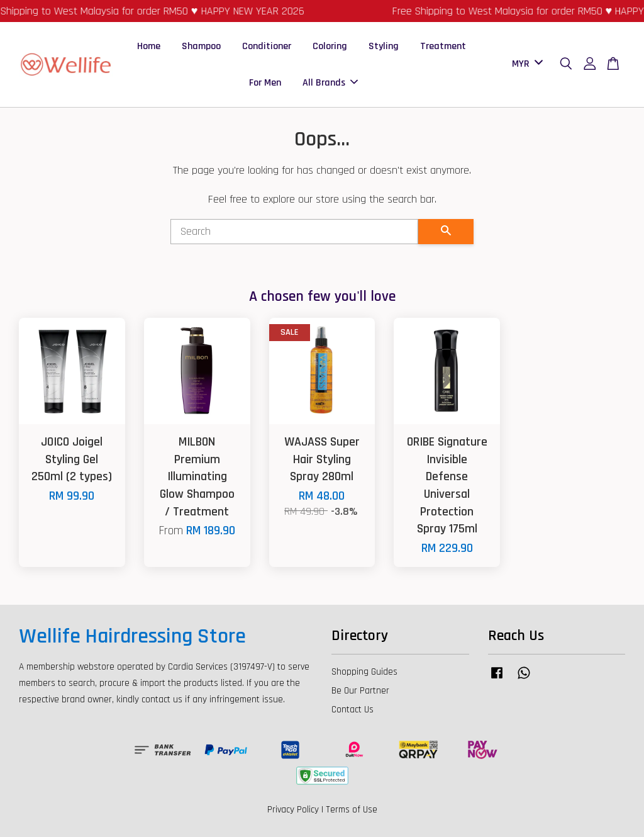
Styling (384, 46)
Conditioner (267, 46)
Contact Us (353, 710)
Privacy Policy (293, 810)
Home (149, 46)
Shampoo (201, 46)
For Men (265, 83)
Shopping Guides (364, 672)
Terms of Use (352, 810)
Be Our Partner (360, 691)
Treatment (443, 46)
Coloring (330, 46)
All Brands (330, 83)
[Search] (294, 232)
